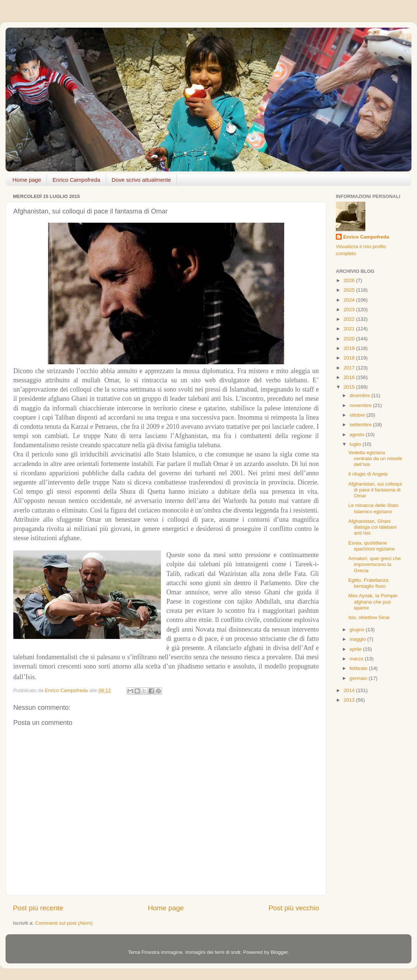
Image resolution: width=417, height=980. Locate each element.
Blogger (279, 952)
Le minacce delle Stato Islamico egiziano (374, 508)
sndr (236, 952)
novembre (361, 405)
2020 (350, 339)
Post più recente (38, 908)
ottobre (358, 415)
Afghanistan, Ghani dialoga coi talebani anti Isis (373, 527)
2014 (350, 690)
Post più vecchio (294, 908)
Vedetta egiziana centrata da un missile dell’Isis (375, 458)
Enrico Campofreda (76, 180)
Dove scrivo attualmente (142, 180)
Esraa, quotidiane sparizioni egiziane (372, 546)
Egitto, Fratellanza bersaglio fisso (368, 583)
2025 (350, 290)
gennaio (359, 678)
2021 (350, 329)
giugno (358, 630)
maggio (358, 639)
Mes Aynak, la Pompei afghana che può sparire (373, 602)
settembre (361, 425)
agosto (358, 435)
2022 (350, 319)
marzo (357, 659)
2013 (350, 700)
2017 (350, 368)
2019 (350, 348)
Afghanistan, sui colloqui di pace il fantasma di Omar (375, 490)
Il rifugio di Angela (368, 474)
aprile (356, 649)
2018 (350, 358)
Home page (27, 180)
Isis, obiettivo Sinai (369, 617)
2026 (350, 280)
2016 (350, 377)
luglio (356, 444)
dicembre (360, 395)
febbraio (359, 668)
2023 (350, 310)
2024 (350, 300)
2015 (350, 387)
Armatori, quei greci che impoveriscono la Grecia (375, 564)
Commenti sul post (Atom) (64, 923)
